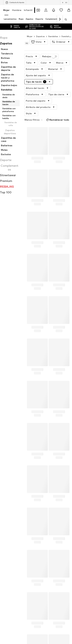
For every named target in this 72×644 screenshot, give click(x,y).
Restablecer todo (51, 113)
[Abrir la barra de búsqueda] (65, 19)
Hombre (17, 10)
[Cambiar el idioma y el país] (65, 3)
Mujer (6, 10)
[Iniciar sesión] (46, 10)
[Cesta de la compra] (69, 10)
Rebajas (50, 56)
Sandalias (53, 36)
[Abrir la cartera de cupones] (38, 10)
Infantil (28, 10)
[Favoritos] (61, 10)
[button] (39, 42)
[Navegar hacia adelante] (60, 19)
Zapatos (40, 36)
